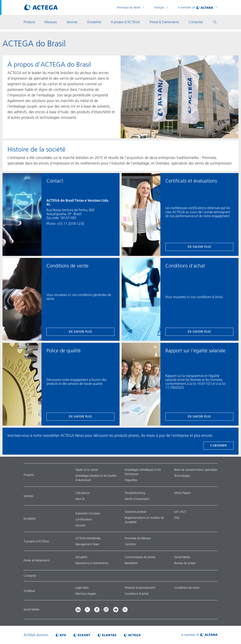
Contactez (30, 576)
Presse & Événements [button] (164, 22)
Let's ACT (180, 512)
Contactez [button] (196, 22)
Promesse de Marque (138, 538)
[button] (215, 22)
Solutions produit (136, 512)
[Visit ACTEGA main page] (41, 7)
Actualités (81, 557)
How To (80, 499)
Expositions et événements (92, 563)
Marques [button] (51, 22)
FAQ (177, 518)
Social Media (182, 557)
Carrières (130, 544)
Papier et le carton (87, 470)
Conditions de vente (187, 588)
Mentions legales (86, 594)
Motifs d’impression (137, 499)
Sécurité (80, 525)
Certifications (84, 519)
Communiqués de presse (140, 557)
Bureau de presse (185, 563)
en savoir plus (199, 247)
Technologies (182, 476)
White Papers (182, 493)
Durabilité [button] (94, 22)
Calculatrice (83, 493)
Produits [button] (29, 22)
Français (159, 7)
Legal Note (82, 588)
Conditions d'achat (137, 594)
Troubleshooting (135, 493)
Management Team (87, 544)
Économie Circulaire (88, 513)
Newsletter (131, 563)
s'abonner (218, 445)
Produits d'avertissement (140, 588)
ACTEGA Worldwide (88, 538)
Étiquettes (131, 480)
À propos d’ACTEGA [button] (125, 22)
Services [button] (72, 22)
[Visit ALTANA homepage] (199, 635)
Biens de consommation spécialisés (196, 470)
